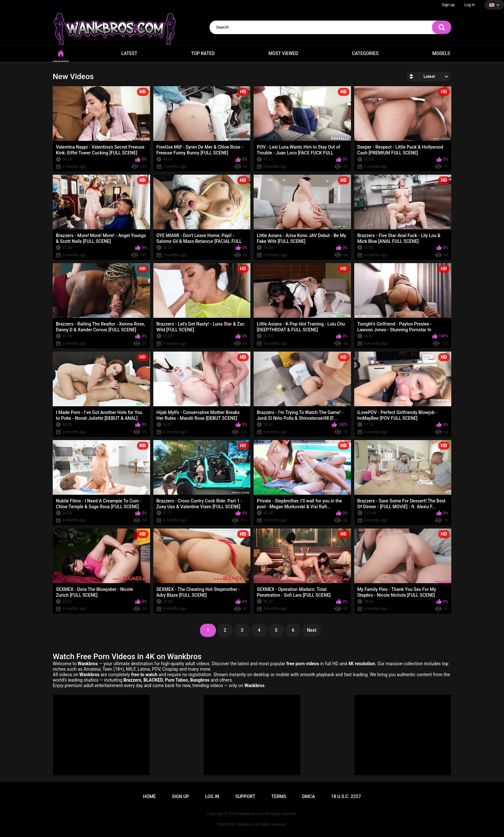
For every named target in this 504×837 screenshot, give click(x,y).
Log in (469, 5)
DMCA (309, 796)
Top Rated (203, 53)
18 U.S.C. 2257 (346, 796)
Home (61, 54)
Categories (365, 53)
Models (441, 53)
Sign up (448, 5)
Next (312, 630)
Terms (279, 796)
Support (245, 796)
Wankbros (245, 824)
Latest (130, 53)
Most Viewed (283, 53)
